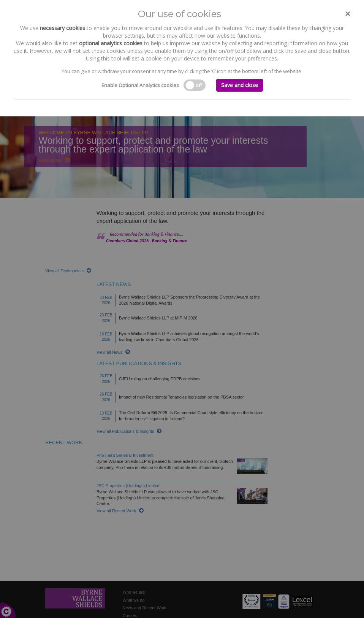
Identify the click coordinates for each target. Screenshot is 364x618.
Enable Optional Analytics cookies (140, 85)
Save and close (240, 85)
